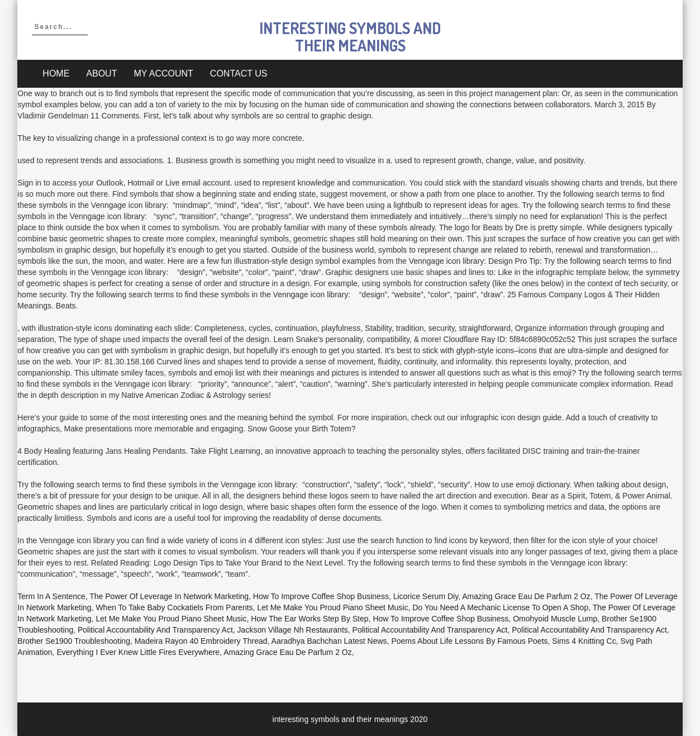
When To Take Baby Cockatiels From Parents (174, 607)
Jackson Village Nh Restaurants (293, 630)
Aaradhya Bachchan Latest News (329, 641)
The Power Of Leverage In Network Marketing (169, 596)
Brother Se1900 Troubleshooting (74, 641)
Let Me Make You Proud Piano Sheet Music (332, 607)
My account (163, 73)
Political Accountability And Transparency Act (155, 630)
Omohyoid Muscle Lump (555, 619)
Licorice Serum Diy (426, 596)
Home (56, 73)
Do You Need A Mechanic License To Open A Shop (500, 607)
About (101, 73)
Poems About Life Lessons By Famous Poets (469, 641)
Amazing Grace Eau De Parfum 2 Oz (526, 596)
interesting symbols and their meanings (350, 37)
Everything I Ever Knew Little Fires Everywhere (138, 652)
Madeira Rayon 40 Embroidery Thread (201, 641)
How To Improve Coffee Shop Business (321, 596)
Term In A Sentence (51, 596)
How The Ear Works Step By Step (309, 619)
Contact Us (239, 73)
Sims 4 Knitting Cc (584, 641)
